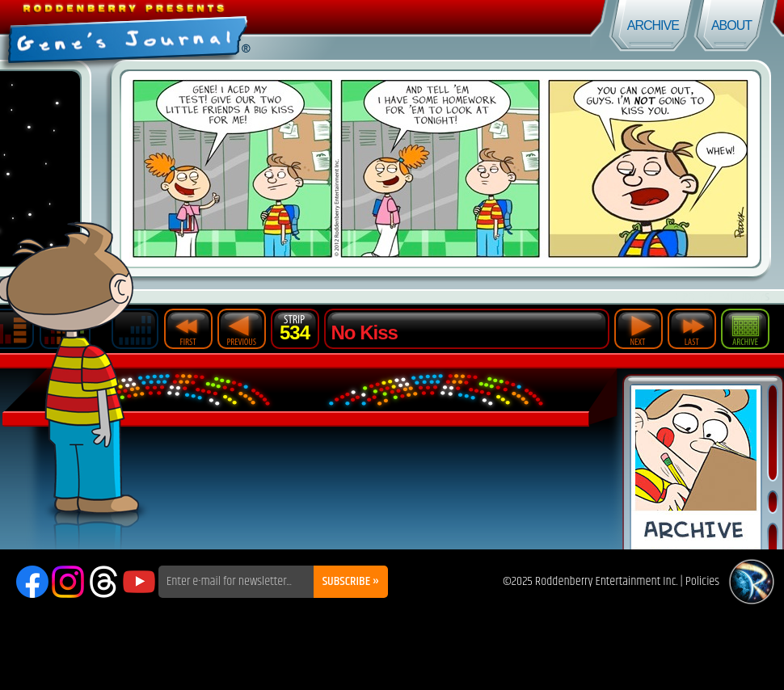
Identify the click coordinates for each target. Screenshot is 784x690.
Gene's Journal (196, 30)
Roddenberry (752, 582)
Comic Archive (696, 467)
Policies (702, 581)
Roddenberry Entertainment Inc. (607, 581)
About (731, 25)
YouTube (139, 582)
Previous (242, 329)
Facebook (32, 582)
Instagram (68, 582)
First (188, 329)
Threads (103, 582)
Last (692, 329)
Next (639, 329)
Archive (653, 25)
